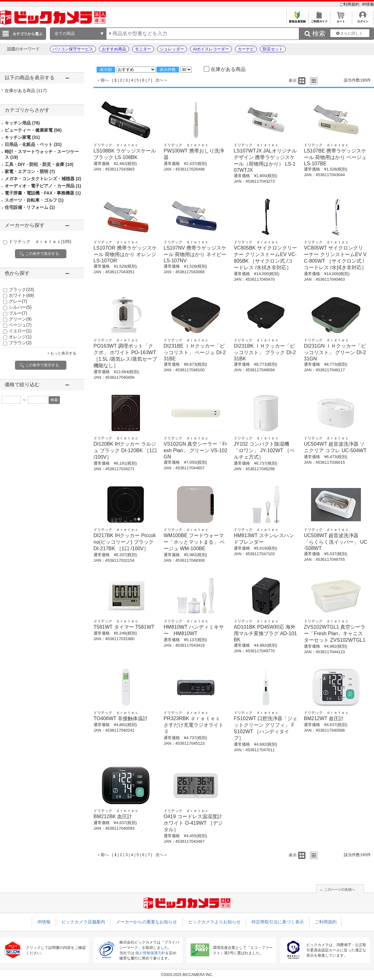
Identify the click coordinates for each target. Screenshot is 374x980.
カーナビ (246, 49)
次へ (160, 80)
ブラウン (20, 343)
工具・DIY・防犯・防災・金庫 (39, 164)
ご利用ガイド (319, 20)
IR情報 (368, 4)
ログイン (363, 20)
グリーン (20, 319)
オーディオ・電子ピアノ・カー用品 (43, 186)
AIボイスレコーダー (211, 49)
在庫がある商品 (26, 91)
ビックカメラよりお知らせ (214, 922)
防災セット (273, 49)
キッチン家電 (22, 137)
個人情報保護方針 (150, 953)
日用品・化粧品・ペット (33, 144)
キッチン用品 (22, 123)
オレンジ (20, 337)
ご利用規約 (350, 4)
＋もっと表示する (61, 353)
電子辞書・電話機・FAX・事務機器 (43, 193)
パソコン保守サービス (73, 49)
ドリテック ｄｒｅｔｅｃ (40, 241)
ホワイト (21, 295)
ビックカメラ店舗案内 (83, 922)
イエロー (20, 331)
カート (341, 20)
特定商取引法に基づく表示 (278, 922)
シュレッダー (172, 49)
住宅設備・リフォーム (30, 207)
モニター (143, 49)
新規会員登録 (297, 20)
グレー (18, 301)
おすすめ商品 (114, 49)
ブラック (21, 289)
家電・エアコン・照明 (30, 171)
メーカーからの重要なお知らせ (146, 922)
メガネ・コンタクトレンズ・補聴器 (43, 179)
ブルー (18, 313)
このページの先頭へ (340, 889)
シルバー (20, 307)
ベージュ (20, 325)
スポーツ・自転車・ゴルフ (34, 200)
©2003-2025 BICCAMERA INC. (187, 975)
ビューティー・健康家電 (33, 130)
